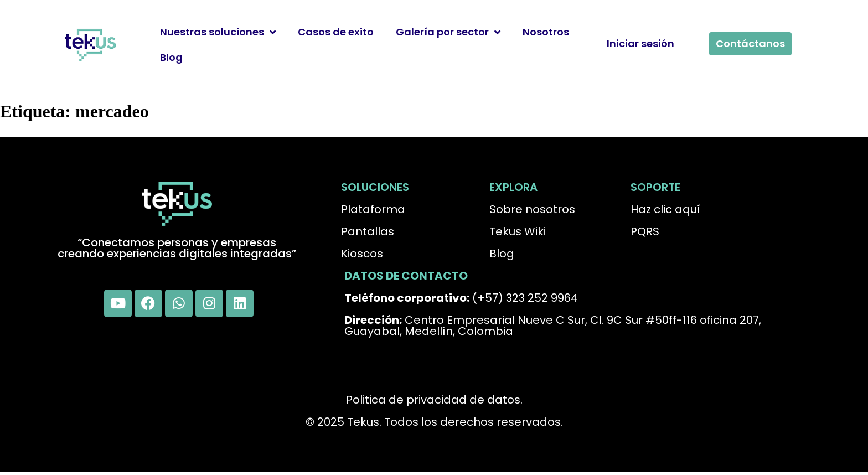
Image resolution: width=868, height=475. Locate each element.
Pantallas (368, 231)
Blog (171, 57)
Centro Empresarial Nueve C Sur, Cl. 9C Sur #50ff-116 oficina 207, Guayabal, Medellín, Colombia (553, 326)
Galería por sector (448, 32)
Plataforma (373, 209)
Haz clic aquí (665, 209)
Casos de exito (336, 32)
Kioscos (362, 254)
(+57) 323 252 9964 (461, 298)
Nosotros (546, 32)
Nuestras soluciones (218, 32)
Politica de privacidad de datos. (434, 400)
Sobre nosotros (532, 209)
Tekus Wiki (518, 231)
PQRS (645, 231)
